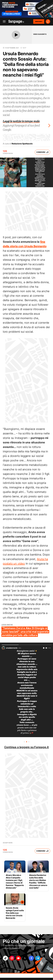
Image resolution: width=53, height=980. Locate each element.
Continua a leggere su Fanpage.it (27, 747)
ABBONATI (39, 22)
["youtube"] (18, 958)
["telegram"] (38, 958)
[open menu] (3, 22)
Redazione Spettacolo (22, 144)
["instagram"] (12, 958)
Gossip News (8, 843)
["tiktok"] (5, 958)
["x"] (25, 958)
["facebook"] (31, 958)
